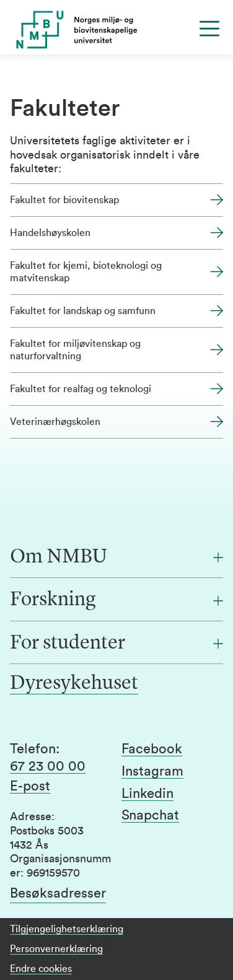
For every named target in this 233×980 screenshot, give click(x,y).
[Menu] (209, 28)
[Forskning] (116, 600)
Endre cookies (41, 969)
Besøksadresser (58, 893)
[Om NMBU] (116, 558)
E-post (30, 786)
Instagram (152, 771)
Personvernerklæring (56, 949)
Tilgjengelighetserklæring (67, 929)
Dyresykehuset (74, 684)
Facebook (152, 749)
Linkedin (147, 794)
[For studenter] (116, 644)
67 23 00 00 (48, 766)
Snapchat (150, 815)
